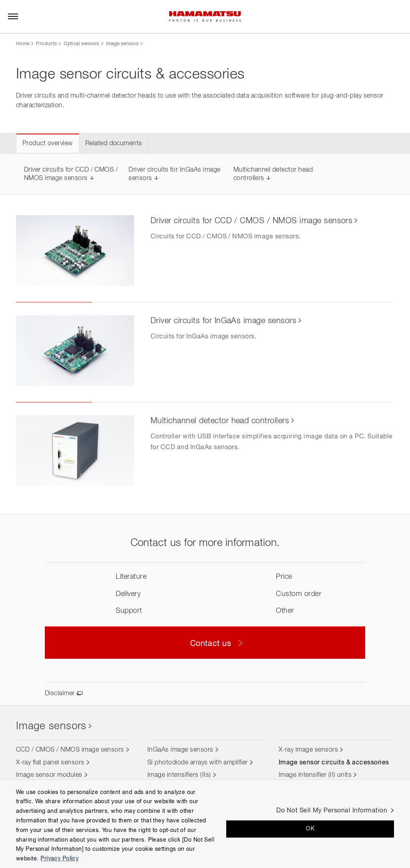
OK (310, 829)
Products (46, 44)
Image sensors (123, 44)
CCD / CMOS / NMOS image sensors (70, 750)
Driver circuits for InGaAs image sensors (223, 321)
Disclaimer (60, 694)
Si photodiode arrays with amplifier (198, 763)
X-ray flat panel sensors (50, 763)
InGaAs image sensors (180, 750)
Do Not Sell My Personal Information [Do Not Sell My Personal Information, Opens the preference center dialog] (332, 811)
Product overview (48, 144)
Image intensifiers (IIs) (179, 775)
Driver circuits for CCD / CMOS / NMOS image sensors (251, 221)
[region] (205, 824)
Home (23, 44)
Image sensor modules (49, 775)
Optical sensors (81, 44)
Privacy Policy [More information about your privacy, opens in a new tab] (59, 859)
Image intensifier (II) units (315, 775)
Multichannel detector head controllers (220, 421)
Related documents (114, 144)
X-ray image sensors (308, 750)
